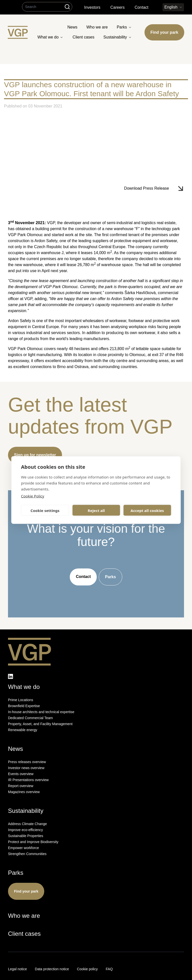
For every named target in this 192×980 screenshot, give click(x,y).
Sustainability (26, 811)
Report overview (21, 786)
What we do (24, 687)
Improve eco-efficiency (25, 830)
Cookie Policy (33, 496)
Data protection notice (52, 969)
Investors (92, 7)
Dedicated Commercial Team (30, 718)
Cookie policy (87, 969)
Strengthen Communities (27, 854)
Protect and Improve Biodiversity (33, 842)
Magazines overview (24, 792)
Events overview (21, 774)
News (15, 749)
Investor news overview (26, 768)
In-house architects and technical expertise (41, 712)
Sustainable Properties (26, 836)
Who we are (24, 916)
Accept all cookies (147, 510)
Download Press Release (146, 188)
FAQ (109, 969)
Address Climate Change (27, 824)
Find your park (164, 32)
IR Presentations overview (28, 780)
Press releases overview (27, 762)
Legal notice (17, 969)
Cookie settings (45, 510)
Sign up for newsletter (35, 455)
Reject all (96, 510)
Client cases (24, 934)
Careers (117, 7)
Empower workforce (23, 848)
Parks (110, 577)
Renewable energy (23, 730)
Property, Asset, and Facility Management (40, 724)
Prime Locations (20, 700)
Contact (141, 7)
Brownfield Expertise (24, 706)
